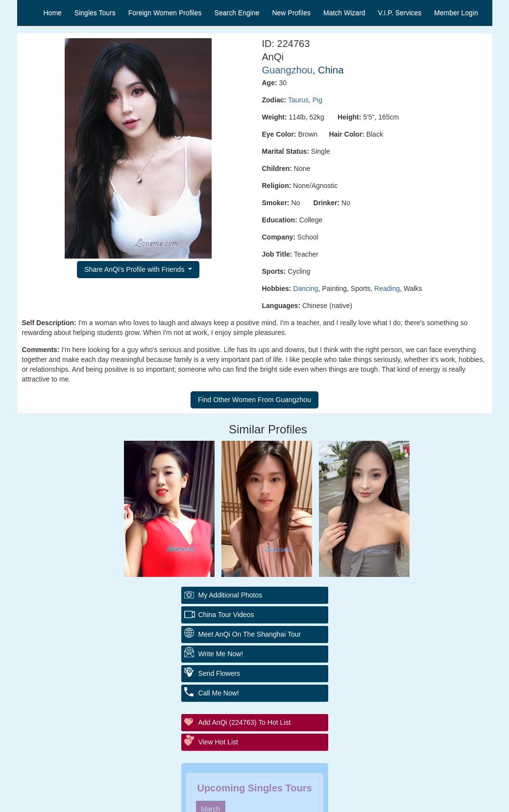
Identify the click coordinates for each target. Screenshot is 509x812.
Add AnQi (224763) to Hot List (245, 722)
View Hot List (218, 742)
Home (53, 13)
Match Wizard (344, 13)
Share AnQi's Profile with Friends (135, 269)
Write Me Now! (221, 654)
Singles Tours (95, 13)
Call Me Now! (219, 693)
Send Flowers (219, 673)
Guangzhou (287, 70)
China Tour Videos (226, 615)
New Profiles (291, 13)
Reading (387, 288)
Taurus (298, 100)
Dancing (305, 288)
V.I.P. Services (400, 13)
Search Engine (237, 13)
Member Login (456, 13)
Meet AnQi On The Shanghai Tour (250, 634)
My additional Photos (230, 595)
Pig (317, 100)
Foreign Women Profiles (165, 13)
